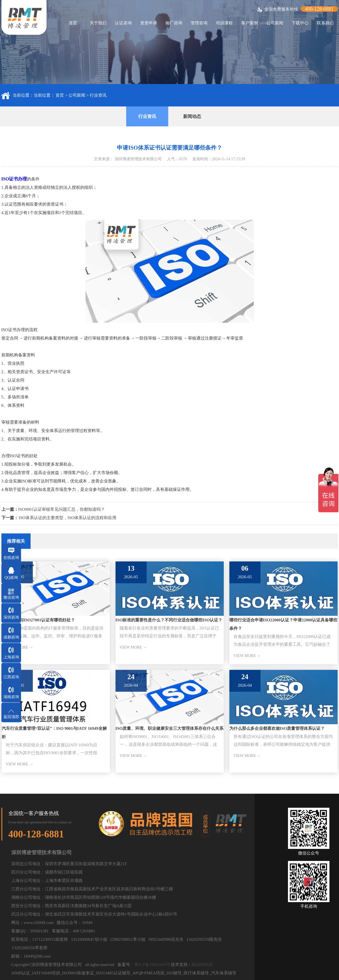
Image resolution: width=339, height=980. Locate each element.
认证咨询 (123, 23)
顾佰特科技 (202, 965)
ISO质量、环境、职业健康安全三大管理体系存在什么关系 (170, 728)
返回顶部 (11, 717)
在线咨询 (11, 558)
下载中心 (300, 23)
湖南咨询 (11, 697)
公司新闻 (275, 23)
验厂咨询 (174, 23)
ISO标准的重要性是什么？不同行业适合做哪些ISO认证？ (169, 620)
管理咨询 (199, 23)
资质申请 (149, 23)
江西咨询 (11, 677)
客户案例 (250, 23)
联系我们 (325, 23)
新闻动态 (192, 116)
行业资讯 (98, 95)
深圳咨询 (11, 617)
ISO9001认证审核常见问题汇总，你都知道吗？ (62, 509)
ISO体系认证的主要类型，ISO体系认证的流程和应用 (68, 518)
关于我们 (98, 23)
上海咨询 (11, 657)
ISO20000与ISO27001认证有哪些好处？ (38, 620)
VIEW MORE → (133, 647)
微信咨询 (11, 597)
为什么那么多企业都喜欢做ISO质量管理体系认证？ (277, 728)
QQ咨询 (11, 578)
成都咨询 (11, 637)
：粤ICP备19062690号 (150, 965)
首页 (73, 23)
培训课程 (224, 23)
